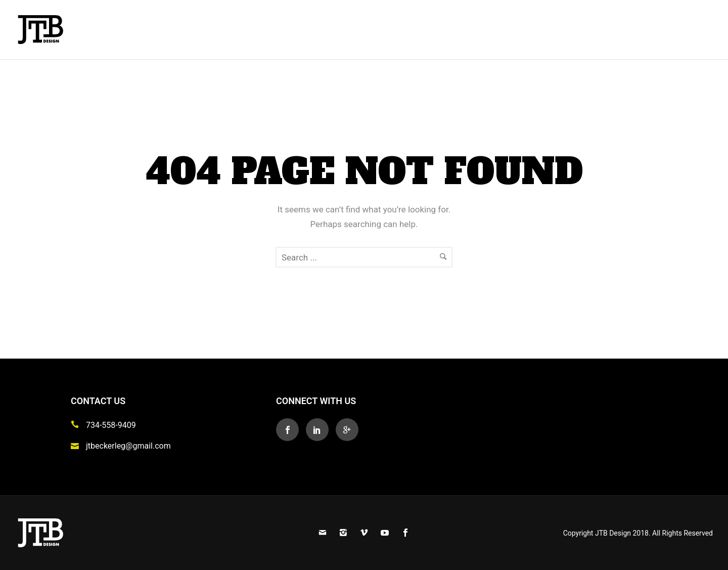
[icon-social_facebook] (290, 430)
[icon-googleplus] (347, 430)
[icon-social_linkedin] (320, 430)
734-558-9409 (111, 425)
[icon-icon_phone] (77, 425)
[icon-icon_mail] (77, 445)
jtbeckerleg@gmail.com (128, 446)
